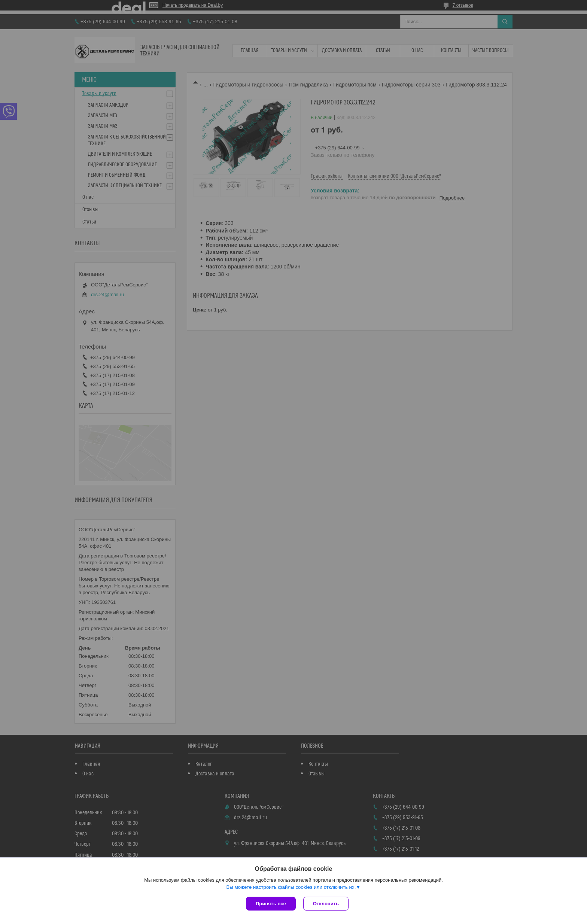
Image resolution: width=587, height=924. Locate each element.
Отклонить (326, 904)
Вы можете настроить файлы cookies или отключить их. (291, 887)
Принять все (271, 904)
